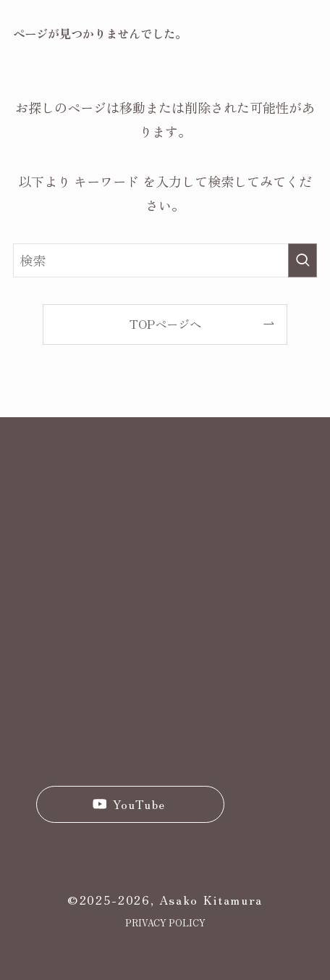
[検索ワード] (165, 260)
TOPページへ (165, 324)
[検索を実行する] (302, 260)
